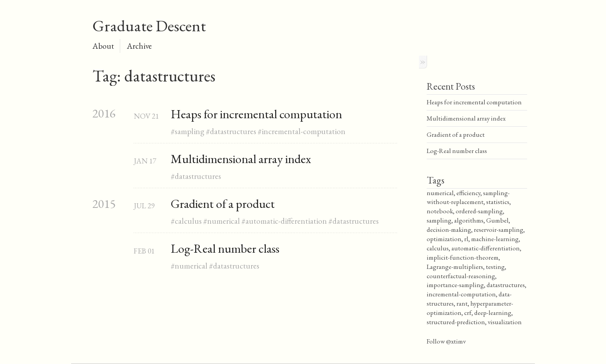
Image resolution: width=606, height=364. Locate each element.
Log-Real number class (225, 248)
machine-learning (495, 239)
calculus (188, 221)
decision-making (449, 230)
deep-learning (493, 313)
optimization (444, 239)
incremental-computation (304, 131)
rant (462, 303)
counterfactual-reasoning (461, 276)
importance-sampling (455, 285)
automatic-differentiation (286, 221)
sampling (190, 131)
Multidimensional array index (241, 159)
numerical (224, 221)
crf (468, 313)
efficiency (468, 193)
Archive (139, 46)
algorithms (469, 220)
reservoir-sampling (499, 230)
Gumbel (497, 220)
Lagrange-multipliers (455, 267)
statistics (498, 202)
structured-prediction (456, 322)
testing (495, 267)
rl (466, 239)
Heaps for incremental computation (256, 114)
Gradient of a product (223, 204)
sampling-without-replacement (468, 197)
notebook (440, 211)
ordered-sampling (479, 211)
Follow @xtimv (446, 341)
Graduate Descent (149, 26)
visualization (505, 322)
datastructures (233, 131)
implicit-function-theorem (463, 257)
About (103, 46)
